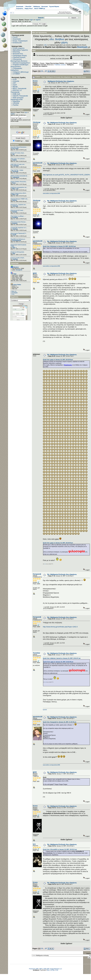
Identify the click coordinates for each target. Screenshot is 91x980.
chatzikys (15, 229)
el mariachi (15, 166)
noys (13, 294)
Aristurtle (16, 81)
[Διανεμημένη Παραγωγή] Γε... (19, 233)
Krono (35, 81)
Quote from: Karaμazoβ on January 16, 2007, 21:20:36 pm (60, 722)
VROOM (16, 103)
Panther (16, 105)
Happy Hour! (29, 8)
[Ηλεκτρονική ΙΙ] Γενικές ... (18, 210)
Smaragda (15, 293)
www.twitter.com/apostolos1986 (51, 193)
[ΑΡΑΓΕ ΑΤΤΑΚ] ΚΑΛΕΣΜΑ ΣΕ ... (20, 176)
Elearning (16, 52)
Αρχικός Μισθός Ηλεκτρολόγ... (19, 182)
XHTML (53, 970)
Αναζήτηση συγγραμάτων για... (19, 187)
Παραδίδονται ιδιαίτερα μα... (18, 239)
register (38, 20)
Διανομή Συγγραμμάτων (21, 63)
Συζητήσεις (20, 8)
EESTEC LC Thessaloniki (16, 91)
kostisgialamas (17, 241)
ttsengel (15, 212)
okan (14, 253)
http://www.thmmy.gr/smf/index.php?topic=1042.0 (60, 627)
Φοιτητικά (45, 6)
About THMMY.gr (40, 8)
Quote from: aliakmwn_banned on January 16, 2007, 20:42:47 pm (62, 658)
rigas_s (14, 248)
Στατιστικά (15, 263)
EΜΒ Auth (17, 94)
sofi (13, 154)
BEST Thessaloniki (20, 88)
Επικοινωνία (17, 43)
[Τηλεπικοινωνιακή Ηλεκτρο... (19, 222)
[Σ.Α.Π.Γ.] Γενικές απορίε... (18, 258)
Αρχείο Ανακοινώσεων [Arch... (19, 193)
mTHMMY (17, 74)
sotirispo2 (15, 206)
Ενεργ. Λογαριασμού (20, 41)
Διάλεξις (15, 200)
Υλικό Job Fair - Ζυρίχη (17, 170)
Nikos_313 (15, 189)
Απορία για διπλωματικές (17, 252)
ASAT (15, 85)
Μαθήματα (37, 6)
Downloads (20, 6)
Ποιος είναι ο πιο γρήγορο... (18, 159)
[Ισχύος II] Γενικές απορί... (18, 153)
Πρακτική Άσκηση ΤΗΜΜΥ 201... (20, 199)
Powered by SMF (34, 969)
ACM (15, 79)
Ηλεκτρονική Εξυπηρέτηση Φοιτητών (19, 60)
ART (14, 83)
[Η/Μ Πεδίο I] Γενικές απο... (18, 164)
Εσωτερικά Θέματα (71, 63)
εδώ (52, 39)
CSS (57, 970)
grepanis (15, 223)
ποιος (45, 564)
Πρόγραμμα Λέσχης (20, 55)
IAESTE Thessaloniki (20, 96)
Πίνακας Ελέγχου (17, 110)
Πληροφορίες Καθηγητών (16, 69)
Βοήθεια (60, 39)
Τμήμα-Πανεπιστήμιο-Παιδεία (55, 63)
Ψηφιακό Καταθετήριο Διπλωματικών (19, 66)
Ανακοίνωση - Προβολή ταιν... (19, 205)
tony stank (15, 149)
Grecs (14, 183)
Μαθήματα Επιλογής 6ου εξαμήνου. (61, 81)
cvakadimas (16, 177)
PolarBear (15, 218)
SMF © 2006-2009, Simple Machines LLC (51, 969)
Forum (15, 37)
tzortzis (63, 65)
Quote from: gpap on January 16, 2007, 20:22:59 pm (58, 360)
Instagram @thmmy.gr (21, 72)
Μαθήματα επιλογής (40, 65)
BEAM (15, 87)
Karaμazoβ (37, 574)
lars (34, 844)
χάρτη (64, 42)
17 (46, 71)
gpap (35, 273)
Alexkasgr (37, 122)
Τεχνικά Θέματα (54, 6)
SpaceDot (16, 101)
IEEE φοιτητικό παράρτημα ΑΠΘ (17, 99)
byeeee (45, 710)
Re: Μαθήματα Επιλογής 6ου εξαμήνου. (62, 123)
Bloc (48, 970)
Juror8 (14, 235)
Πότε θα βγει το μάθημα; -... (18, 216)
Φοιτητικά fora (18, 54)
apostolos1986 (38, 163)
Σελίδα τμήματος (19, 48)
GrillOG (14, 160)
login (31, 20)
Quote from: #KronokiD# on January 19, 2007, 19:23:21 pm (60, 849)
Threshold (15, 172)
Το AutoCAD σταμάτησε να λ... (19, 228)
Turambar (37, 653)
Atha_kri (14, 291)
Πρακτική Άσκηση (19, 57)
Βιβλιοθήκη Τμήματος (20, 50)
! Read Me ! (28, 6)
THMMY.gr (35, 63)
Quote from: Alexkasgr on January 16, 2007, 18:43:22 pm (59, 246)
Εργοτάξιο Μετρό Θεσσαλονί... (19, 147)
